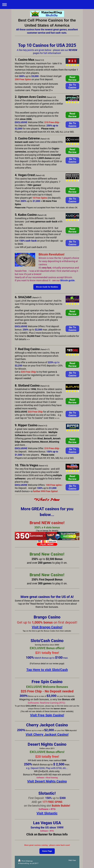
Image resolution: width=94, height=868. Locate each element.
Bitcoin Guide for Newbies (47, 287)
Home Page (47, 851)
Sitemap (29, 861)
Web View (72, 860)
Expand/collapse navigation (47, 4)
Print (22, 861)
